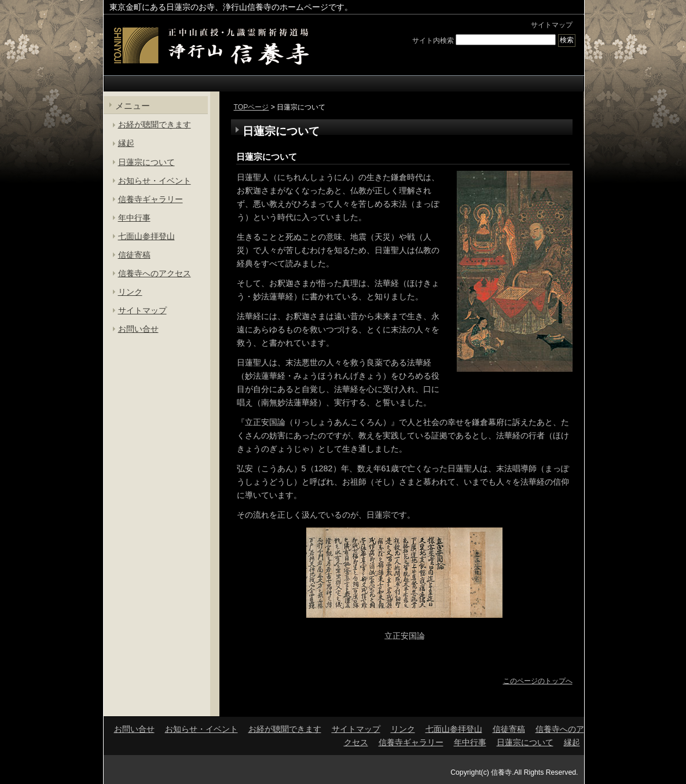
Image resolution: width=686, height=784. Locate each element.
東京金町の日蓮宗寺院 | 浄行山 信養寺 (211, 46)
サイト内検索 (433, 40)
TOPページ (252, 107)
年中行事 (134, 218)
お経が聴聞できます (155, 124)
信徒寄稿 (134, 255)
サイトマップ (552, 25)
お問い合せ (138, 329)
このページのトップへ (538, 681)
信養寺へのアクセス (155, 273)
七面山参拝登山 (146, 236)
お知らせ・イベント (155, 181)
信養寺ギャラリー (151, 199)
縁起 (126, 143)
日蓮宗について (267, 157)
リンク (130, 292)
